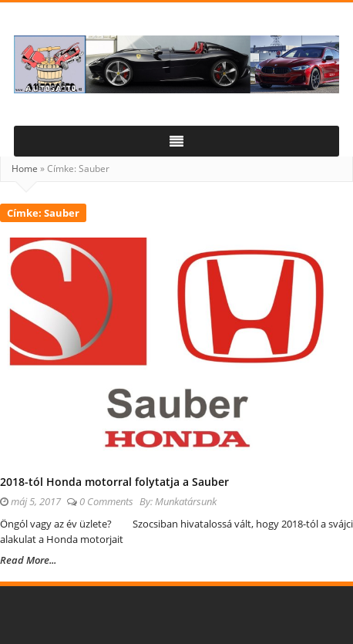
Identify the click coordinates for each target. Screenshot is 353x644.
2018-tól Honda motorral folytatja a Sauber (114, 482)
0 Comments (106, 501)
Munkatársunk (186, 501)
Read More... (28, 560)
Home (25, 169)
